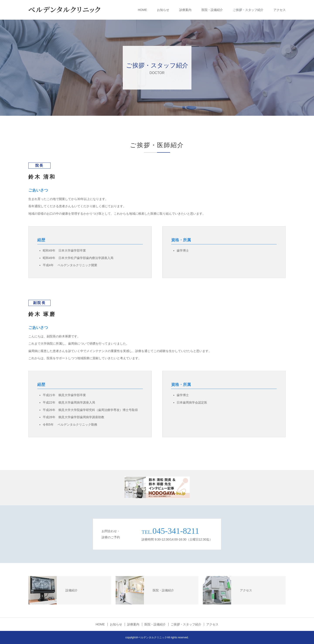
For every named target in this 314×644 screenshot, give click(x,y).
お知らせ (163, 10)
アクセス (280, 10)
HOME (142, 10)
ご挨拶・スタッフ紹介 (248, 10)
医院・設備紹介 (212, 10)
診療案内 (185, 10)
